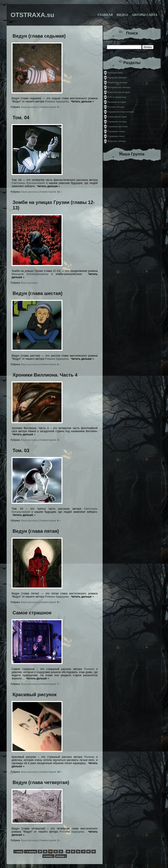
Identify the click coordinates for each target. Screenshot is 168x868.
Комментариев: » (50, 107)
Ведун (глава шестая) (37, 293)
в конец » (48, 856)
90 (94, 852)
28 (40, 852)
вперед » (61, 856)
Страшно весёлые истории (121, 112)
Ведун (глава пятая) (36, 531)
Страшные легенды (117, 122)
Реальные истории (117, 102)
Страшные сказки (116, 131)
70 (83, 852)
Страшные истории (117, 117)
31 (56, 852)
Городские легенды (117, 78)
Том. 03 (21, 450)
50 (73, 852)
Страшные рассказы (117, 126)
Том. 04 (21, 118)
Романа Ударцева (57, 101)
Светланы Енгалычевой (28, 183)
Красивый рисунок (35, 694)
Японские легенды (117, 141)
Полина (89, 669)
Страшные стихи (116, 136)
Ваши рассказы (30, 107)
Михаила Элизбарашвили (30, 274)
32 (61, 852)
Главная (105, 15)
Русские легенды (116, 107)
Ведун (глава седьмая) (39, 36)
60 (78, 852)
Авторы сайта (145, 15)
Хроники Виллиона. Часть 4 (45, 375)
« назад (19, 852)
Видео (122, 15)
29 (45, 852)
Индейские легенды (117, 82)
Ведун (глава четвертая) (41, 782)
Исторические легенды (119, 87)
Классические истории (119, 92)
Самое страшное (32, 613)
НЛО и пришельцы (117, 97)
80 (89, 852)
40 (68, 852)
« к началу (31, 852)
